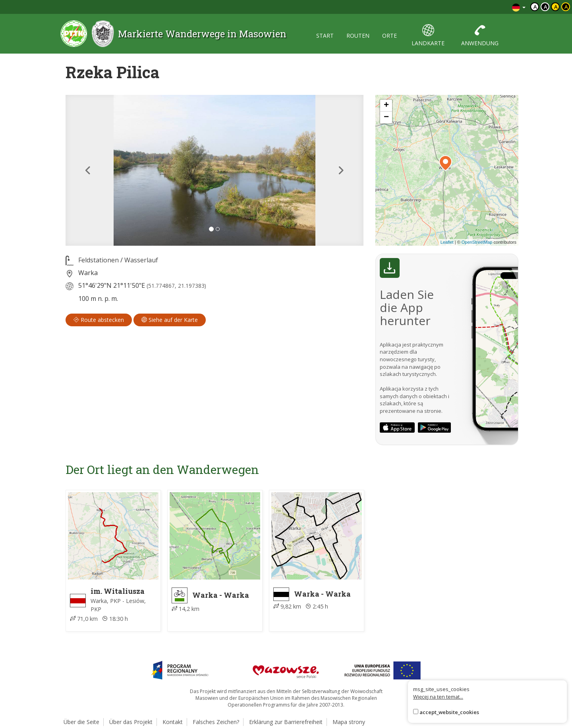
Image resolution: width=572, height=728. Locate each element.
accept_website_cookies (449, 712)
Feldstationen (99, 260)
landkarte (428, 36)
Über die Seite (81, 722)
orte (389, 36)
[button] (88, 170)
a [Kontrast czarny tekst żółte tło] (556, 7)
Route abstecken (99, 320)
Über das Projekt (131, 722)
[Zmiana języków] (519, 7)
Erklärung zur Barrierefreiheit (286, 722)
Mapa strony (349, 722)
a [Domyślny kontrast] (535, 7)
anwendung (480, 36)
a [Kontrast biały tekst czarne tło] (546, 7)
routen (358, 36)
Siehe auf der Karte (170, 320)
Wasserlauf (141, 260)
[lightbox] (214, 170)
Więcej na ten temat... (438, 697)
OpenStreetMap (477, 242)
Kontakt (173, 722)
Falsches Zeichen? (216, 722)
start (325, 36)
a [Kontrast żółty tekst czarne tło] (566, 7)
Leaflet (447, 242)
